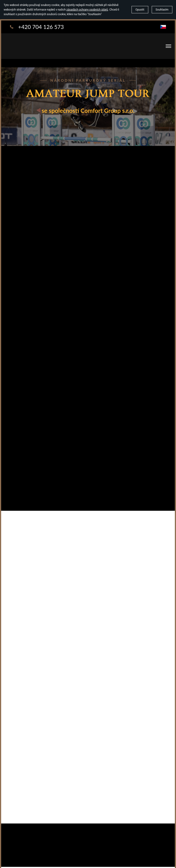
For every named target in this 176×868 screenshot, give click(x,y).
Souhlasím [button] (162, 10)
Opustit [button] (140, 10)
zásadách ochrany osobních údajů (87, 10)
